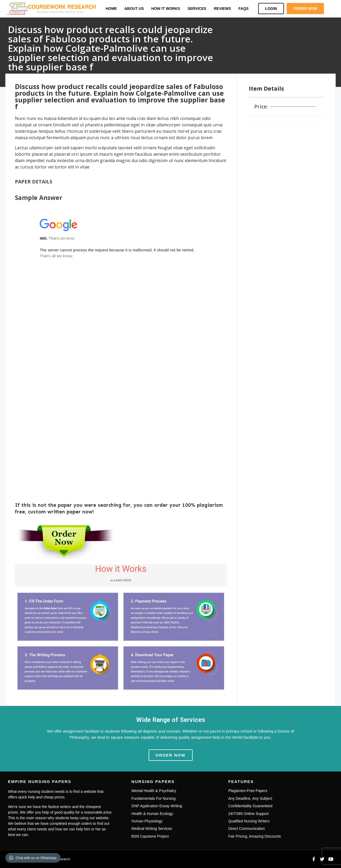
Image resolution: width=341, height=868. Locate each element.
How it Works (166, 9)
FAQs (243, 9)
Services (197, 9)
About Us (134, 9)
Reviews (222, 9)
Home (111, 9)
